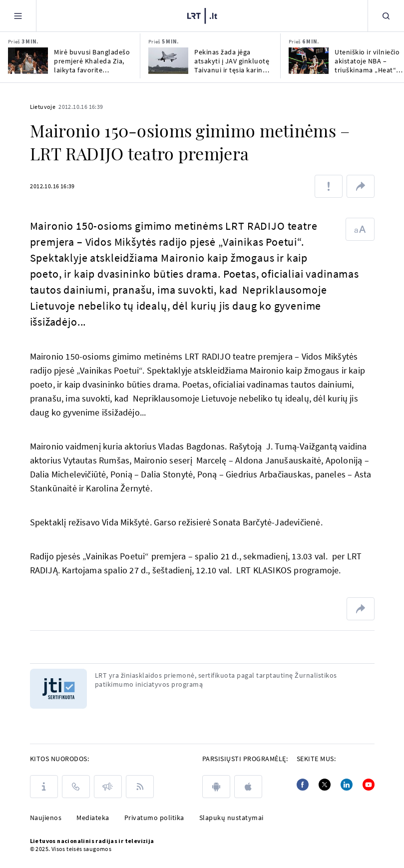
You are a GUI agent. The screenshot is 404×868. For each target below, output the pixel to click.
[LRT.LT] (202, 16)
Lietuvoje (43, 107)
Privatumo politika (154, 818)
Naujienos (46, 818)
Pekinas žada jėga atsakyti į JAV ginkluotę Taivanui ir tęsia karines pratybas (232, 61)
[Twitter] (325, 785)
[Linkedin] (347, 785)
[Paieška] (386, 16)
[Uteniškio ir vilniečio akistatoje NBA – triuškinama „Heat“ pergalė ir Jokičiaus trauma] (309, 61)
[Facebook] (303, 785)
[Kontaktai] (76, 787)
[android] (216, 787)
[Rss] (140, 787)
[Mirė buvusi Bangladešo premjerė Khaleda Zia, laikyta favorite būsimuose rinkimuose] (28, 61)
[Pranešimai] (108, 787)
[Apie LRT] (44, 787)
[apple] (248, 787)
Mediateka (93, 818)
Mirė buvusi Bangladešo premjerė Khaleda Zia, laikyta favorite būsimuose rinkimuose (92, 61)
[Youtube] (369, 785)
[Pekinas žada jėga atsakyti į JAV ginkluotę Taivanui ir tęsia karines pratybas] (168, 61)
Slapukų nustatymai (231, 818)
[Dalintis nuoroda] (361, 186)
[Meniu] (18, 16)
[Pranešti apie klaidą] (329, 186)
